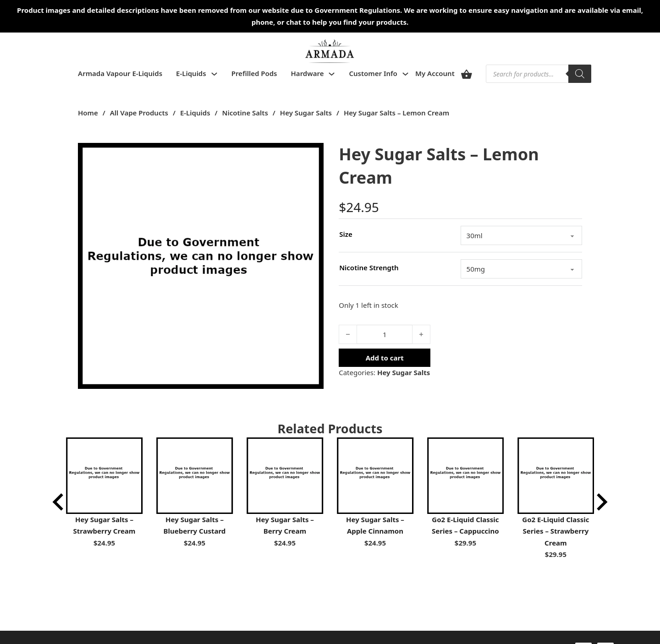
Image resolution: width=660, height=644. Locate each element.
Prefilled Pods (254, 73)
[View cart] (467, 74)
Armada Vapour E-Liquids (120, 73)
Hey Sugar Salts (306, 113)
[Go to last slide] (59, 502)
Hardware (308, 73)
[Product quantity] (385, 334)
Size (346, 234)
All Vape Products (139, 113)
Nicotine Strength (369, 267)
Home (88, 113)
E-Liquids (191, 73)
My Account (435, 73)
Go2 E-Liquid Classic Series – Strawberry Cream (555, 531)
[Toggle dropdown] (214, 74)
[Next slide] (601, 502)
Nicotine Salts (245, 113)
